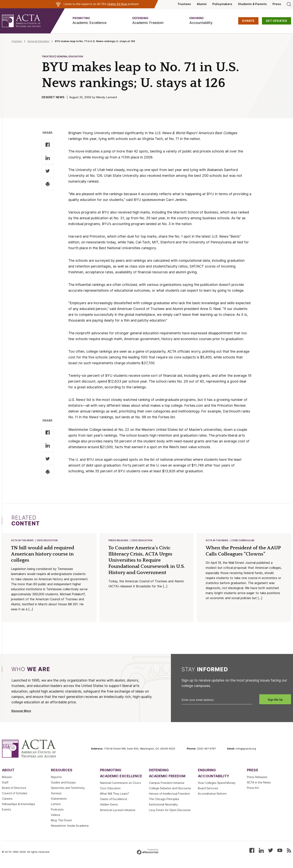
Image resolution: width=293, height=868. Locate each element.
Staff (5, 788)
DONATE (248, 21)
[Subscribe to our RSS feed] (289, 856)
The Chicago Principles (164, 804)
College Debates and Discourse (170, 794)
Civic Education (47, 541)
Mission (7, 782)
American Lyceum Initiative (118, 815)
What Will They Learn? (114, 799)
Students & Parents (252, 4)
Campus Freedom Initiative (167, 788)
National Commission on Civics (120, 788)
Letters (56, 810)
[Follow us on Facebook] (252, 856)
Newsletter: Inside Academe (70, 831)
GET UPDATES (277, 21)
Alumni (202, 4)
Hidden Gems (109, 810)
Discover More (21, 716)
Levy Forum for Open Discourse (170, 815)
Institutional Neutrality (163, 810)
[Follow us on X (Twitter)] (271, 856)
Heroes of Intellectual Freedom (169, 799)
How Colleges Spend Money (217, 788)
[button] (90, 21)
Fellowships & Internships (19, 810)
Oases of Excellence (114, 804)
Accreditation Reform (212, 799)
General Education (38, 41)
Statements (59, 804)
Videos (56, 820)
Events (6, 815)
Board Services (208, 794)
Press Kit (253, 793)
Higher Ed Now (117, 4)
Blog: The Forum (61, 826)
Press (277, 4)
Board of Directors (14, 793)
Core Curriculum (243, 541)
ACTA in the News (22, 541)
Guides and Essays (63, 788)
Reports (56, 782)
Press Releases (119, 541)
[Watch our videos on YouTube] (280, 856)
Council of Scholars (15, 799)
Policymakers (222, 4)
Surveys (56, 799)
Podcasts (57, 815)
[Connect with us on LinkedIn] (261, 856)
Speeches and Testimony (68, 793)
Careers (7, 804)
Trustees (184, 4)
